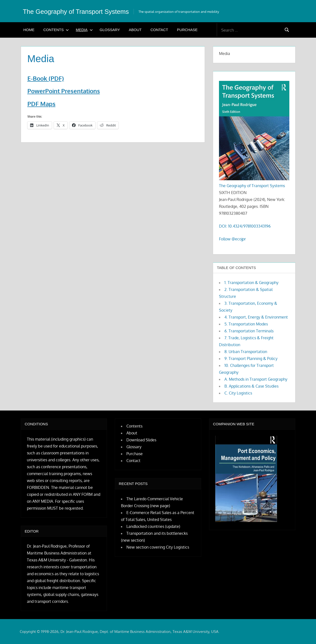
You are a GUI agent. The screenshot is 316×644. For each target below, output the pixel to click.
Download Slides (141, 440)
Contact (159, 30)
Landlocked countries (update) (153, 526)
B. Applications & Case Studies (251, 386)
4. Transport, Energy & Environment (256, 317)
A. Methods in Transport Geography (256, 379)
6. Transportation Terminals (249, 331)
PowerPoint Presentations (64, 91)
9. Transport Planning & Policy (251, 358)
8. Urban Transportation (246, 352)
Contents (56, 30)
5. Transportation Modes (246, 324)
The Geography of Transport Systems (89, 11)
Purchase (187, 30)
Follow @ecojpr (232, 239)
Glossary (110, 30)
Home (29, 30)
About (135, 30)
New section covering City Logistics (158, 547)
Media (84, 30)
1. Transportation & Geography (251, 283)
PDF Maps (41, 104)
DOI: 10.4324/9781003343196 (245, 226)
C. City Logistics (238, 393)
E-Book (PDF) (46, 78)
